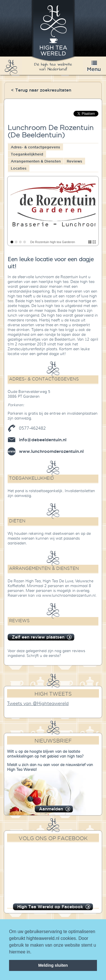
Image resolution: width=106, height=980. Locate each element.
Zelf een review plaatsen (38, 637)
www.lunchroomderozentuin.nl (51, 451)
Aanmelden (51, 809)
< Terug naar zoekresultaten (41, 90)
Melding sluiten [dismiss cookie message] (53, 965)
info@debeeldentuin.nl (43, 440)
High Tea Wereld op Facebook (50, 907)
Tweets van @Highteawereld (38, 704)
